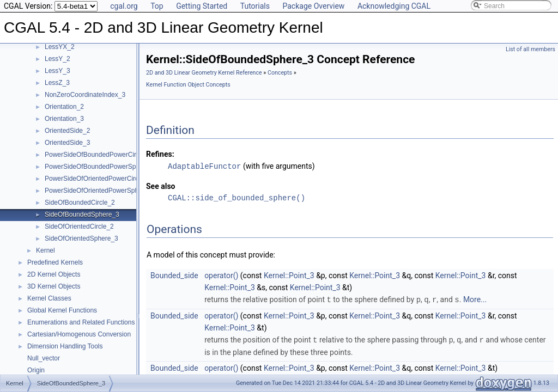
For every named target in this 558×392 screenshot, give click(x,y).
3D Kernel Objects (54, 286)
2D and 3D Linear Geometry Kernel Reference (204, 73)
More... (475, 299)
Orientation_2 (64, 107)
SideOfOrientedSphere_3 (81, 238)
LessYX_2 (60, 47)
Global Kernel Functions (62, 310)
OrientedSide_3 (67, 143)
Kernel (46, 250)
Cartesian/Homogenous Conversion (79, 334)
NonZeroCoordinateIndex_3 (85, 95)
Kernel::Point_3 (289, 275)
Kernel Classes (49, 298)
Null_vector (44, 358)
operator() (221, 275)
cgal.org (124, 6)
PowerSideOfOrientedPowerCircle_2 (98, 179)
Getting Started (202, 6)
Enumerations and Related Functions (81, 322)
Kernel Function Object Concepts (188, 85)
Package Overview (313, 6)
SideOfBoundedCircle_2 (80, 203)
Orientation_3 (64, 119)
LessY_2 (57, 59)
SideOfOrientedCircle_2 (79, 226)
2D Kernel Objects (54, 274)
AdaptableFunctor (204, 166)
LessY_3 (57, 71)
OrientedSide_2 (67, 131)
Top (157, 6)
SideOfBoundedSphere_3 (82, 215)
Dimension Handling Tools (65, 346)
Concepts (280, 73)
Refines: (160, 154)
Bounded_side (174, 275)
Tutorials (255, 6)
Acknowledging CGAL (394, 6)
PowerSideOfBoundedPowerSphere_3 (101, 167)
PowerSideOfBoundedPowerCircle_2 (98, 155)
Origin (36, 370)
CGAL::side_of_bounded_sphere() (236, 197)
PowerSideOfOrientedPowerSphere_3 (100, 191)
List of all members (530, 49)
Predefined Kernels (55, 262)
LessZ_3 (57, 83)
